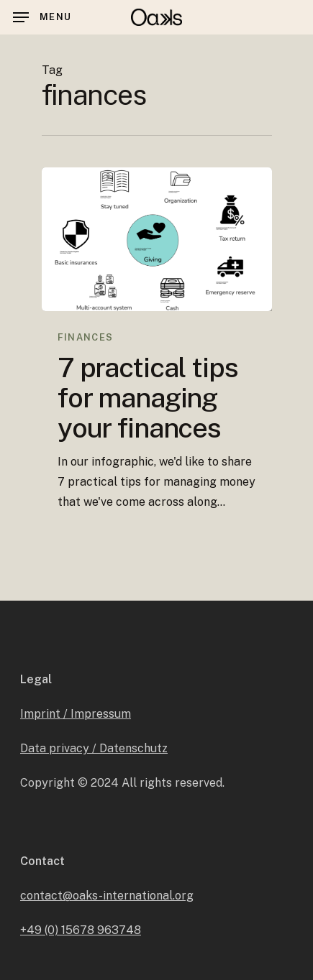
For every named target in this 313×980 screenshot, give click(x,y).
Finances (85, 337)
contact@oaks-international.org (107, 896)
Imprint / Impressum (76, 714)
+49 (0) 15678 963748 (81, 930)
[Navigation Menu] (42, 17)
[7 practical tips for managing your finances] (157, 239)
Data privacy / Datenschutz (94, 748)
